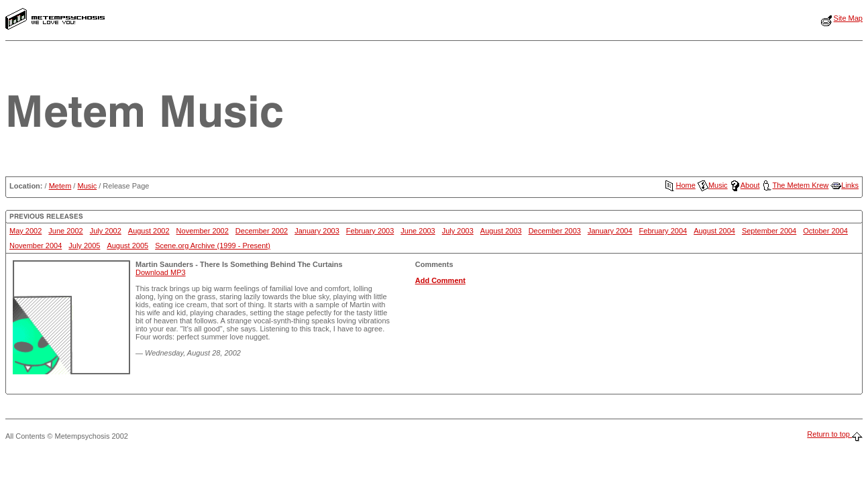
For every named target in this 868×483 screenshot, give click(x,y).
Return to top (835, 434)
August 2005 (127, 246)
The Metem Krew (796, 185)
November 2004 (36, 246)
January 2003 (317, 231)
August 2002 (149, 231)
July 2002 (106, 231)
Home (680, 185)
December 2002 (262, 231)
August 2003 (501, 231)
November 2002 (203, 231)
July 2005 (84, 246)
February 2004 (663, 231)
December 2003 (555, 231)
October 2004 (825, 231)
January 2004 (610, 231)
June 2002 (65, 231)
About (745, 185)
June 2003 (418, 231)
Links (845, 185)
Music (87, 186)
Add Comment (440, 280)
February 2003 (370, 231)
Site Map (848, 18)
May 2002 (25, 231)
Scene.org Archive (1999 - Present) (213, 246)
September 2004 (769, 231)
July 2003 (458, 231)
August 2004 (714, 231)
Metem (60, 186)
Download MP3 (161, 272)
